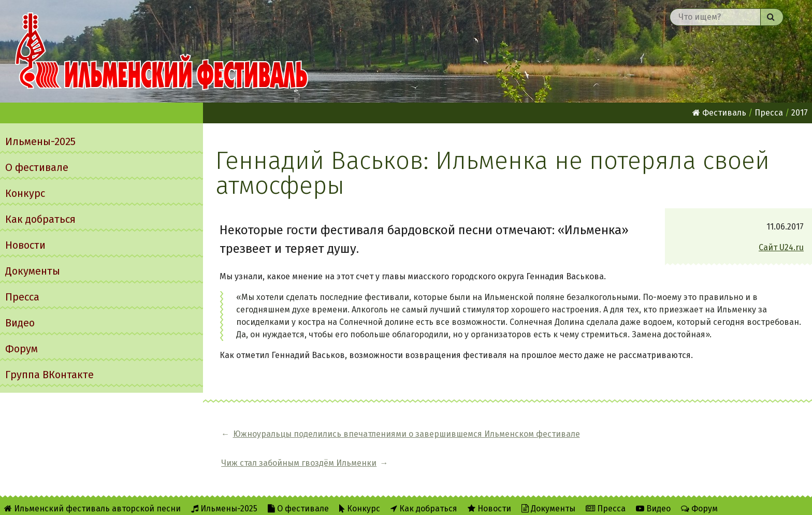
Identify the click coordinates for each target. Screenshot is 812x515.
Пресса (22, 297)
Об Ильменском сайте (142, 500)
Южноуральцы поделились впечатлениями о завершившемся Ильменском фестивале (407, 434)
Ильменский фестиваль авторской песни (162, 51)
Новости (25, 245)
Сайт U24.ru (781, 247)
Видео (20, 323)
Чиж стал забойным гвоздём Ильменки (684, 434)
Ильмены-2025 (40, 141)
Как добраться (40, 219)
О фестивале (37, 167)
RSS (207, 500)
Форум (21, 349)
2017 (800, 113)
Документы (33, 271)
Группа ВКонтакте (49, 375)
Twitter (248, 500)
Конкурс (25, 193)
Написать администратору (335, 500)
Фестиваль (719, 113)
